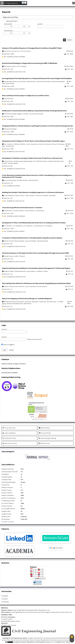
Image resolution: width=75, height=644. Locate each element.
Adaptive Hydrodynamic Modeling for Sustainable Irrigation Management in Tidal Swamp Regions (36, 268)
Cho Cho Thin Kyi (25, 51)
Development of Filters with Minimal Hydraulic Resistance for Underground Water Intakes (34, 223)
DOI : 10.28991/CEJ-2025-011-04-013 (15, 246)
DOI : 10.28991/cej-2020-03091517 (14, 231)
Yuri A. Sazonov (9, 144)
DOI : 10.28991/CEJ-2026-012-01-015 (15, 277)
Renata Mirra (8, 211)
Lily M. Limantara (31, 286)
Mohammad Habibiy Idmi (15, 304)
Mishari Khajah (20, 241)
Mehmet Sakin (34, 180)
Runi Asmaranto (42, 286)
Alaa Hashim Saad (10, 66)
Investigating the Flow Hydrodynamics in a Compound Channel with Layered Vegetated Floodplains (37, 79)
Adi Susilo (28, 302)
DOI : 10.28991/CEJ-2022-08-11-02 (14, 201)
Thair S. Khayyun (21, 66)
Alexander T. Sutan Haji (39, 302)
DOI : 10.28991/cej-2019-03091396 (14, 119)
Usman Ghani (22, 82)
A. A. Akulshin (8, 226)
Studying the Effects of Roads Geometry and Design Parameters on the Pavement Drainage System (37, 126)
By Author (40, 24)
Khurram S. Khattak (42, 196)
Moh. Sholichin (20, 286)
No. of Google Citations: (8, 509)
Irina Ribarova (40, 211)
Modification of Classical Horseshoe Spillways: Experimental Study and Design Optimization (34, 111)
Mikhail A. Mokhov (20, 144)
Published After (8, 24)
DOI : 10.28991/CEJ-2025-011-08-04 (14, 262)
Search (69, 40)
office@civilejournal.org (8, 625)
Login (5, 350)
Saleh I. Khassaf (20, 256)
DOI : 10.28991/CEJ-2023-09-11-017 (14, 152)
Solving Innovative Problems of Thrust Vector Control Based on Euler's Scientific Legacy (33, 141)
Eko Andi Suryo (52, 302)
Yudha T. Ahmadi (9, 286)
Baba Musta (27, 304)
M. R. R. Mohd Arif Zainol (40, 161)
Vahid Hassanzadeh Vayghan (13, 114)
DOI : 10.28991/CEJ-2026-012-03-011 (15, 292)
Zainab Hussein (9, 256)
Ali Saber (26, 114)
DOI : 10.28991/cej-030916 (12, 186)
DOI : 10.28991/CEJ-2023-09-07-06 (14, 104)
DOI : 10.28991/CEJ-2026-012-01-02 (14, 169)
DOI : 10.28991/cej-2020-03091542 (14, 216)
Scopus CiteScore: (7, 506)
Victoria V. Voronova (45, 144)
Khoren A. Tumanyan (58, 144)
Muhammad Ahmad (10, 82)
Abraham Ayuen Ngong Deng (23, 161)
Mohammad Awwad (10, 129)
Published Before (8, 31)
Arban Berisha (9, 99)
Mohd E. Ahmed (9, 241)
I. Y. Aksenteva (38, 226)
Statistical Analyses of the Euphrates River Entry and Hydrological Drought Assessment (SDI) (35, 253)
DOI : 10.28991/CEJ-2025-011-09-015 (15, 309)
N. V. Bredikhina (18, 226)
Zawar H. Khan (20, 196)
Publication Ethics (9, 438)
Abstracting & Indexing (47, 438)
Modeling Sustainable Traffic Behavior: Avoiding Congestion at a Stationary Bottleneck (33, 192)
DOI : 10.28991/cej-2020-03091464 (14, 57)
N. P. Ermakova (48, 226)
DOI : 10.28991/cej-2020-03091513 (14, 89)
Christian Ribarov (19, 211)
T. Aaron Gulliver (30, 196)
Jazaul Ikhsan (9, 161)
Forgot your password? (34, 339)
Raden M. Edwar (9, 271)
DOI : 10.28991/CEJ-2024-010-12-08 (14, 72)
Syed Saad (52, 196)
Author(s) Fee (44, 443)
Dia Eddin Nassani (23, 180)
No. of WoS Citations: (8, 503)
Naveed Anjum (32, 82)
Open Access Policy (10, 443)
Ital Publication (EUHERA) (10, 373)
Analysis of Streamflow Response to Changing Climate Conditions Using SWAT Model (32, 48)
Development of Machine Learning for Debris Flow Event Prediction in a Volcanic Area (32, 158)
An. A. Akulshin (28, 226)
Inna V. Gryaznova (32, 144)
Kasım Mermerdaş (10, 180)
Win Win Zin (16, 51)
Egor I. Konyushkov (8, 146)
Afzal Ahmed (10, 83)
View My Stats (37, 584)
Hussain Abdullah (31, 241)
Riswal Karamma (20, 271)
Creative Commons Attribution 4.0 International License (32, 642)
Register (12, 350)
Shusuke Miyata (13, 163)
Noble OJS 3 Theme (63, 642)
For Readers (5, 596)
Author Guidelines (9, 433)
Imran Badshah (9, 196)
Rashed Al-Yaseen (43, 241)
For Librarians (5, 602)
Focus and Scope (9, 428)
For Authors (5, 599)
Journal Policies (45, 433)
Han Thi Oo (8, 51)
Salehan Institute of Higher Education (14, 364)
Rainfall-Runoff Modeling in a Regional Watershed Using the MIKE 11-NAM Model (30, 63)
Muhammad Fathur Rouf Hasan (14, 302)
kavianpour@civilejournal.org (10, 621)
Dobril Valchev (30, 211)
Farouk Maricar (31, 271)
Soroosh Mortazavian (36, 114)
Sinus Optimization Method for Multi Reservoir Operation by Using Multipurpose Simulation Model (36, 283)
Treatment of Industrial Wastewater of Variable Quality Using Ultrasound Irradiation (32, 238)
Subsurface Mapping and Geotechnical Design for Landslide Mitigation (27, 299)
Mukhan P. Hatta (42, 271)
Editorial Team (44, 428)
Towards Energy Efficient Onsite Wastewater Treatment (22, 208)
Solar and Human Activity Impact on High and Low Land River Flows (26, 96)
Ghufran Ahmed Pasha (44, 82)
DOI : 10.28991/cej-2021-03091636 (14, 134)
